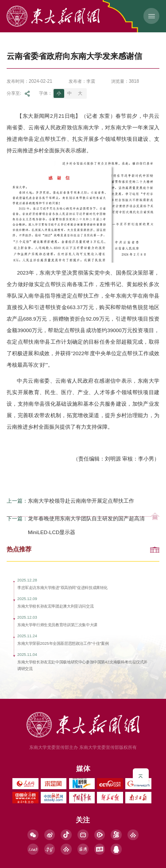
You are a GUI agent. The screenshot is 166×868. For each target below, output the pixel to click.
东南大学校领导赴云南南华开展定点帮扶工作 (81, 503)
